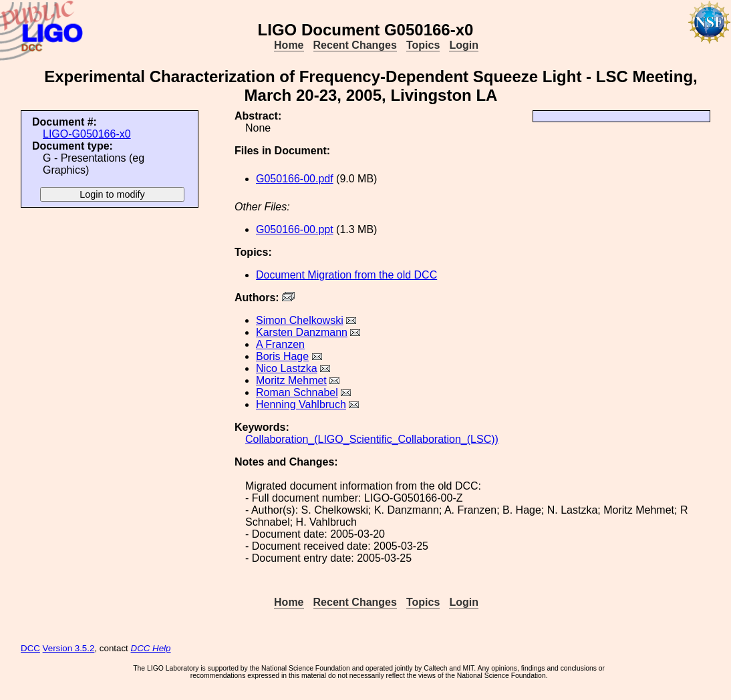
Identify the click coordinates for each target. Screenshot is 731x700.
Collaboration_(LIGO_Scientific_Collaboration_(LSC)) (372, 439)
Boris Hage (282, 356)
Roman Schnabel (297, 392)
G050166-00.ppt (295, 229)
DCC (30, 648)
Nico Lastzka (287, 368)
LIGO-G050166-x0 (87, 134)
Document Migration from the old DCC (346, 275)
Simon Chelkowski (300, 320)
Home (289, 45)
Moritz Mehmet (291, 380)
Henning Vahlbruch (301, 404)
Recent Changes (355, 45)
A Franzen (280, 344)
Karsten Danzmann (302, 332)
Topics (423, 45)
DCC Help (151, 648)
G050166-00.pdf (295, 179)
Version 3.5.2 (69, 648)
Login (464, 45)
